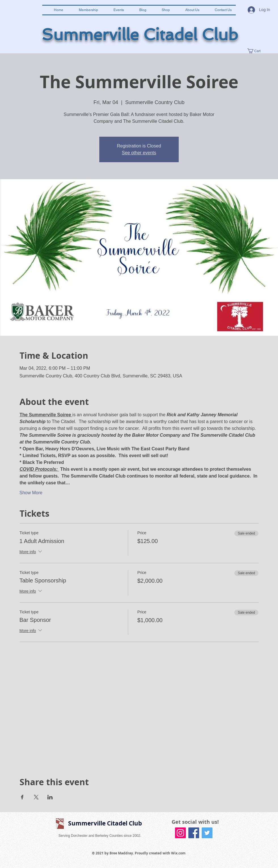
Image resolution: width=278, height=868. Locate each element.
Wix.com (178, 853)
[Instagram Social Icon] (180, 833)
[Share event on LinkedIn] (50, 797)
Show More (31, 493)
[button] (257, 51)
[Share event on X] (36, 797)
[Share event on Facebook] (22, 797)
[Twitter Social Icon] (207, 833)
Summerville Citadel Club (105, 823)
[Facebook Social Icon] (194, 833)
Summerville (90, 35)
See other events (139, 153)
